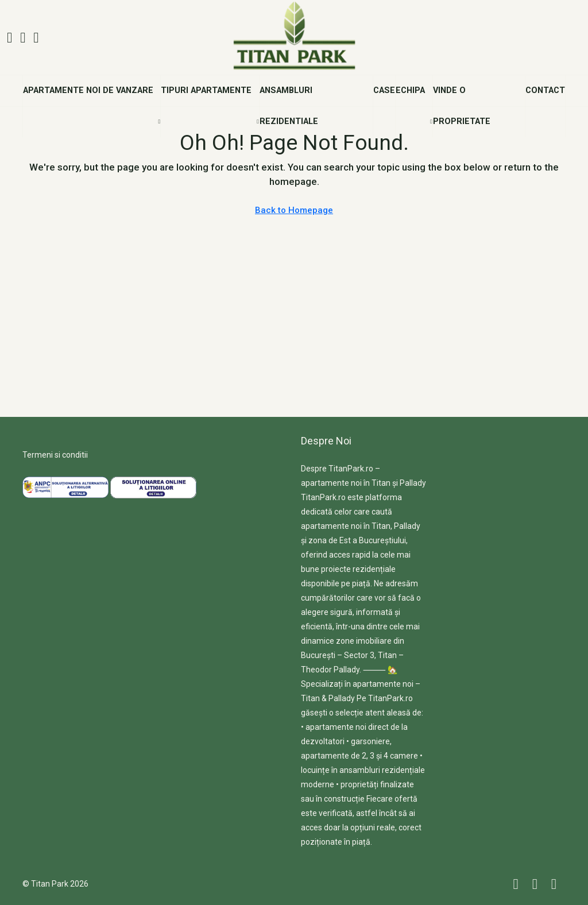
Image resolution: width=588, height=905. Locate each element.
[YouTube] (556, 884)
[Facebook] (518, 884)
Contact (545, 90)
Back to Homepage (294, 210)
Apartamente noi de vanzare (88, 90)
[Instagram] (537, 884)
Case (384, 90)
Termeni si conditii (55, 455)
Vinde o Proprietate (462, 106)
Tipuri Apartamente (206, 90)
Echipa (410, 90)
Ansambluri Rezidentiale (289, 106)
